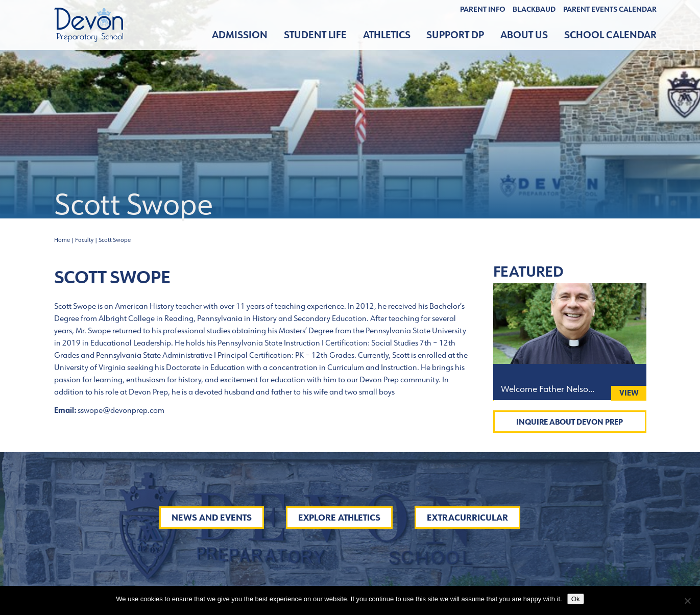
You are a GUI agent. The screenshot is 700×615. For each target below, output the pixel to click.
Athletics (387, 35)
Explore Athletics (339, 518)
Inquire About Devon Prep (570, 422)
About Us (524, 35)
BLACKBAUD (534, 9)
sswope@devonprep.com (121, 410)
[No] (687, 601)
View (629, 393)
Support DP (455, 35)
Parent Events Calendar (610, 9)
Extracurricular (467, 518)
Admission (240, 35)
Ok (576, 599)
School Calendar (610, 35)
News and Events (212, 518)
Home (62, 240)
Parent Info (483, 9)
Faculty (84, 240)
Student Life (315, 35)
